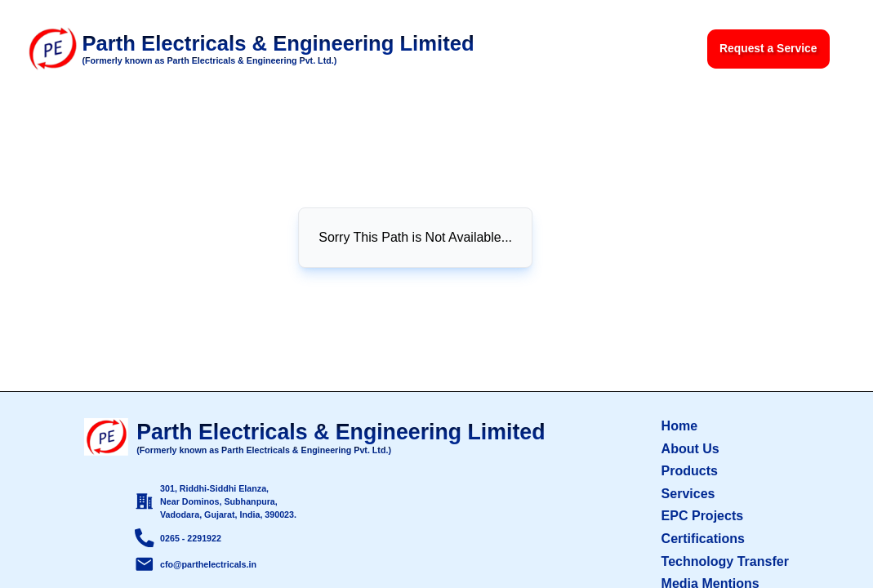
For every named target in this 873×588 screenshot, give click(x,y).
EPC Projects (703, 515)
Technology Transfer (725, 561)
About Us (690, 448)
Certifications (703, 538)
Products (690, 470)
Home (680, 425)
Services (688, 493)
